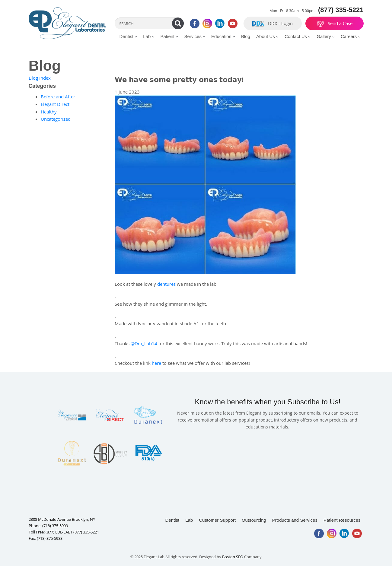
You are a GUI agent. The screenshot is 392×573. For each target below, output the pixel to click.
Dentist (128, 36)
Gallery (326, 36)
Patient (169, 36)
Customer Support (217, 520)
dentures (166, 284)
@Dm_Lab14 (144, 343)
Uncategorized (56, 119)
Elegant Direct (55, 104)
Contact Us (298, 36)
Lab (149, 36)
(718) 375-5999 (55, 526)
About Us (267, 36)
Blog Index (40, 78)
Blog (246, 36)
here (156, 363)
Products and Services (295, 520)
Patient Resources (342, 520)
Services (195, 36)
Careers (351, 36)
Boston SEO (233, 557)
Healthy (49, 112)
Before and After (58, 97)
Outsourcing (254, 520)
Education (223, 36)
